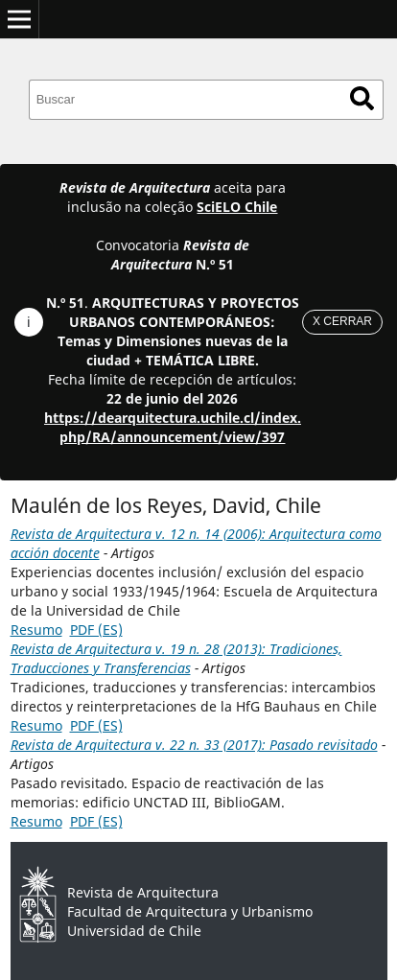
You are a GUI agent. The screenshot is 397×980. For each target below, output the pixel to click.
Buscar (362, 98)
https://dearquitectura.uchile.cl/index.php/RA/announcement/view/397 (173, 427)
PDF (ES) (96, 630)
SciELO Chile (237, 207)
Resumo (36, 630)
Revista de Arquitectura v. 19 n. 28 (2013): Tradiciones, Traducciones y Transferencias (176, 658)
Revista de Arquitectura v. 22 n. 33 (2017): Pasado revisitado (194, 745)
